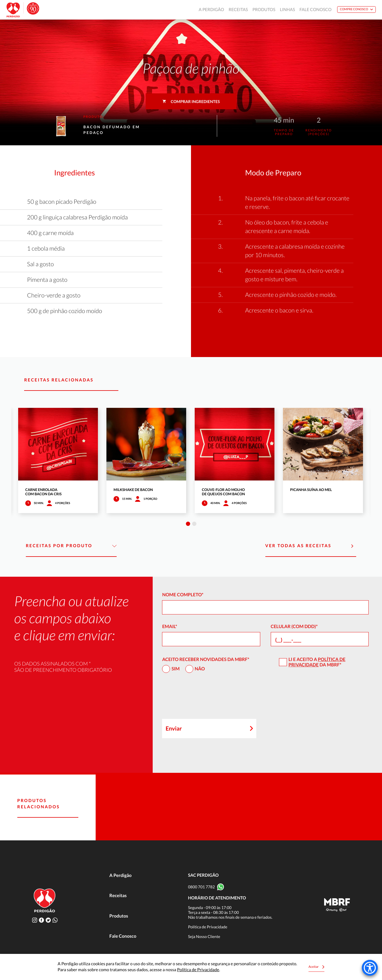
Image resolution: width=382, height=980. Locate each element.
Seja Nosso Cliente (204, 936)
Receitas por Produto (71, 546)
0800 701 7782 (201, 887)
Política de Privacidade (317, 662)
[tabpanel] (58, 460)
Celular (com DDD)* (294, 627)
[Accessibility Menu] (370, 968)
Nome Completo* (183, 595)
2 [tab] (194, 524)
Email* (170, 627)
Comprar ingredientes (191, 101)
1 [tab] (188, 524)
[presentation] (205, 698)
